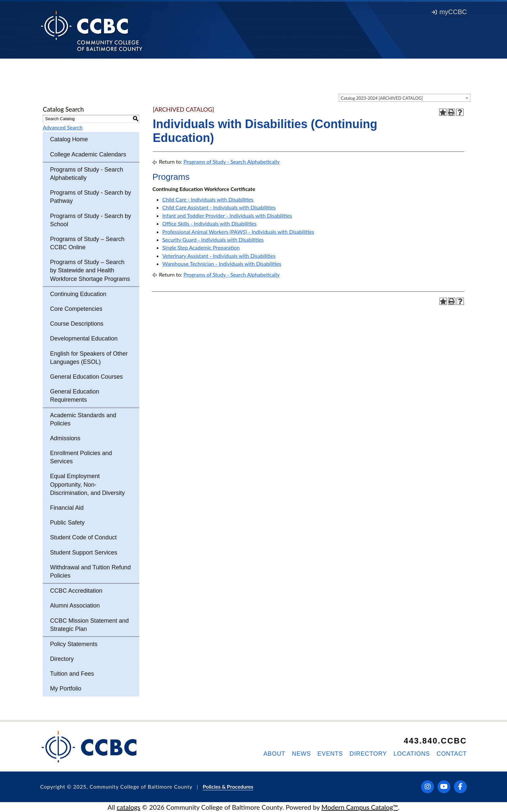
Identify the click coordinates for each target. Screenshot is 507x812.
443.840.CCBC (435, 741)
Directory (62, 659)
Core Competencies (76, 309)
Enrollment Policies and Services (81, 457)
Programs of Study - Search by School (91, 220)
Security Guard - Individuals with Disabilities (213, 240)
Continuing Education (78, 294)
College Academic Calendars (88, 154)
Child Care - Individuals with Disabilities (208, 199)
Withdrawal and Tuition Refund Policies (90, 571)
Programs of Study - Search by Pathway (91, 197)
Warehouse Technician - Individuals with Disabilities (222, 264)
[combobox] (405, 98)
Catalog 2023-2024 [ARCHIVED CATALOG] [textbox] (382, 98)
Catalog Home (69, 139)
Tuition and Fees (72, 674)
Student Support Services (84, 553)
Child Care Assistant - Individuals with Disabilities (219, 207)
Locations (412, 754)
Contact (452, 754)
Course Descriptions (77, 324)
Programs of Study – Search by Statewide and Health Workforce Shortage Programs (90, 270)
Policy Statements (74, 644)
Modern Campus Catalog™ (360, 807)
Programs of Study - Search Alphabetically (87, 174)
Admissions (65, 438)
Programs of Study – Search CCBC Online (87, 243)
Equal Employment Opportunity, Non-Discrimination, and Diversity (87, 484)
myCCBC (449, 12)
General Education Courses (86, 377)
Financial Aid (67, 508)
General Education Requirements (75, 396)
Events (330, 754)
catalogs (129, 807)
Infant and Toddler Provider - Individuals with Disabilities (227, 216)
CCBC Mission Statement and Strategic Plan (89, 625)
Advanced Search (63, 127)
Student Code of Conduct (83, 537)
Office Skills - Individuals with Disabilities (209, 223)
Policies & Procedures (228, 786)
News (302, 754)
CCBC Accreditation (76, 591)
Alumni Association (75, 606)
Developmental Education (84, 338)
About (274, 754)
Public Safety (67, 523)
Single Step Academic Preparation (201, 247)
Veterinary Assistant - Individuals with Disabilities (219, 256)
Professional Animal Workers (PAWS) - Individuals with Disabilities (238, 232)
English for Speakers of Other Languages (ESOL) (89, 358)
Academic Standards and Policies (83, 419)
